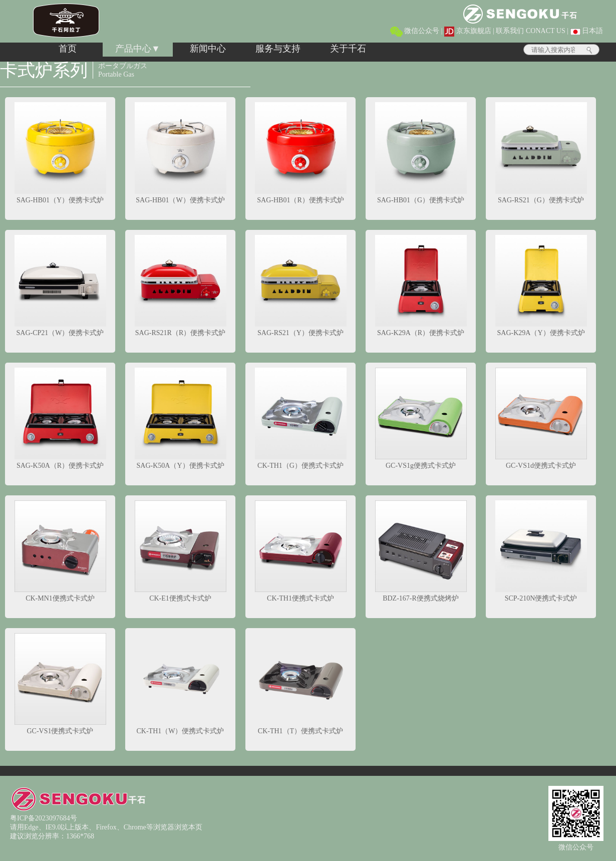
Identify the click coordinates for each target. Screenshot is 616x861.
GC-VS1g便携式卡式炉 (421, 418)
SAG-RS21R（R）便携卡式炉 (181, 286)
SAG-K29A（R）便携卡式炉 (421, 286)
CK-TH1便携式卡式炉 (301, 551)
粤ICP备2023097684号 (44, 818)
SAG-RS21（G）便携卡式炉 (541, 153)
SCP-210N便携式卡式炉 (541, 551)
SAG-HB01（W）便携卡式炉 (181, 153)
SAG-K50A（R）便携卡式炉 (60, 418)
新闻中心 (208, 49)
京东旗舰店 (468, 31)
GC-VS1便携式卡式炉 (60, 684)
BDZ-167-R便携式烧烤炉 (421, 551)
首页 (68, 49)
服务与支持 (278, 49)
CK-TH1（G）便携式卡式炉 (301, 418)
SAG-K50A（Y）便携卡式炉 (181, 418)
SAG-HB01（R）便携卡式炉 (301, 153)
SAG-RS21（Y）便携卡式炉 (301, 286)
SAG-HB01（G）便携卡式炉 (421, 153)
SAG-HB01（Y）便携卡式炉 (60, 153)
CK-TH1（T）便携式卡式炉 (301, 684)
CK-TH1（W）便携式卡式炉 (181, 684)
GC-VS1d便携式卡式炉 (541, 418)
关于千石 (348, 49)
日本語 (587, 31)
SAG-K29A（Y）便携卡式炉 (541, 286)
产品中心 (133, 49)
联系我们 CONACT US (530, 31)
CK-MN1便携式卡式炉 (60, 551)
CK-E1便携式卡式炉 (181, 551)
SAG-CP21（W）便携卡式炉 (60, 286)
